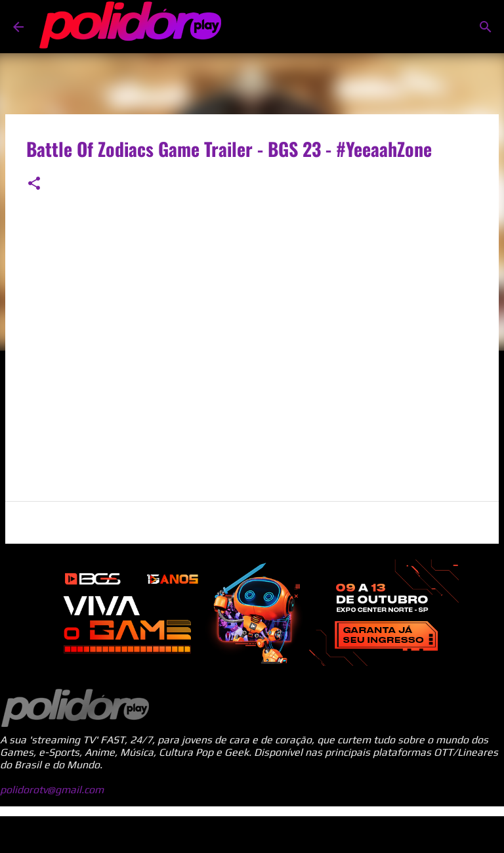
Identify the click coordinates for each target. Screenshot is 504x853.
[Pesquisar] (486, 27)
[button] (34, 184)
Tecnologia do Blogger (252, 834)
